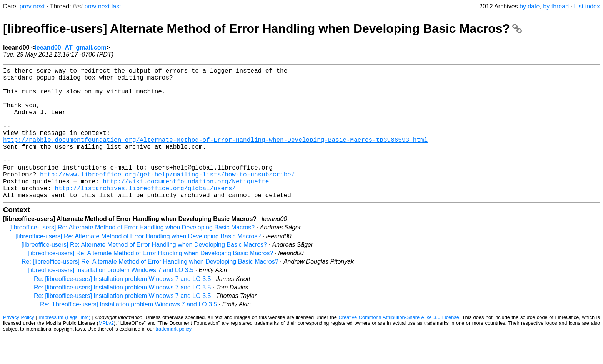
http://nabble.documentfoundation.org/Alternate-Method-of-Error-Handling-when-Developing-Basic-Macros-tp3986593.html (215, 156)
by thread (556, 6)
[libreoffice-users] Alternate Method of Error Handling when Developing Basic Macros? (262, 28)
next (39, 6)
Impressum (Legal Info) (65, 347)
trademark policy (173, 358)
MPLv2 (106, 352)
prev (26, 6)
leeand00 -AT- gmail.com (70, 47)
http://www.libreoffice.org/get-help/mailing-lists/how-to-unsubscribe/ (167, 199)
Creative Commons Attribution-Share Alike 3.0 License (399, 347)
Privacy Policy (19, 347)
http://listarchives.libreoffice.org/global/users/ (145, 216)
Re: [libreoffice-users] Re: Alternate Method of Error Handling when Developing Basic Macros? (150, 291)
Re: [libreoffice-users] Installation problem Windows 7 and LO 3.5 (122, 308)
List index (587, 6)
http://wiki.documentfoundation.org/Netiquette (186, 207)
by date (530, 6)
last (116, 6)
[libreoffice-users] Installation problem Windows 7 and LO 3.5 (111, 299)
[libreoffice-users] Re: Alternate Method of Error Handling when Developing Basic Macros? (132, 257)
